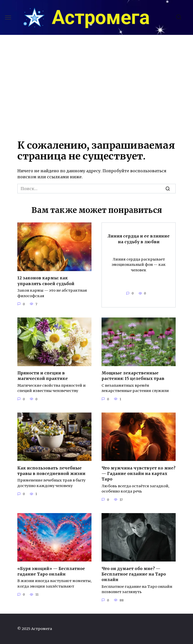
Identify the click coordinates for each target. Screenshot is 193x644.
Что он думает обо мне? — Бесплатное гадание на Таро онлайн (134, 574)
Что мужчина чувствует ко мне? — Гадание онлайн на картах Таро (138, 473)
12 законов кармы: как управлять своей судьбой (46, 281)
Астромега (101, 18)
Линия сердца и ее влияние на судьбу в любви (139, 239)
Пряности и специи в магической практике (43, 376)
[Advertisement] (96, 86)
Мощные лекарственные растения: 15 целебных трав (133, 376)
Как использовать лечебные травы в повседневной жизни (51, 470)
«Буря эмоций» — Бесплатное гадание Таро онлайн (51, 571)
